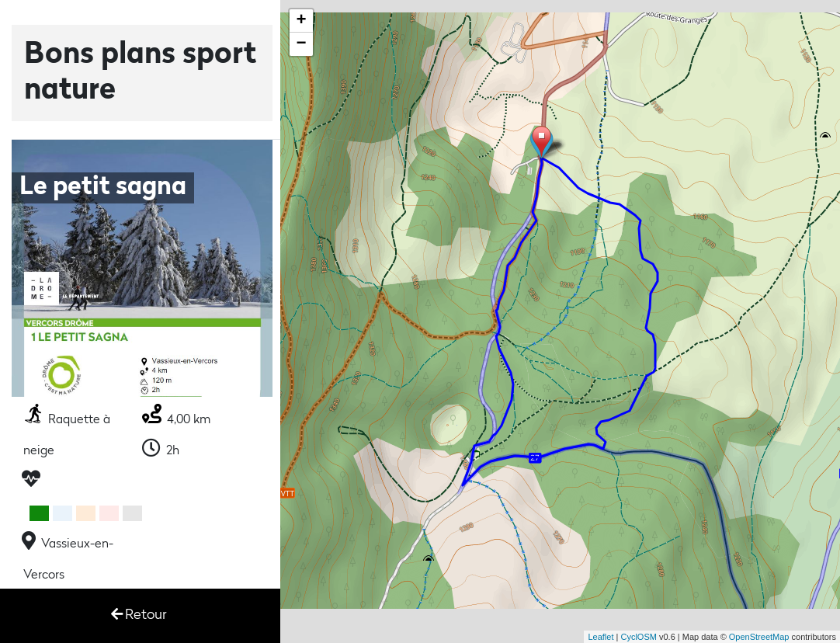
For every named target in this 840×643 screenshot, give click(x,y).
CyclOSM (638, 637)
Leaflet (600, 637)
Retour (139, 615)
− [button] (302, 44)
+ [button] (302, 21)
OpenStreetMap (759, 637)
